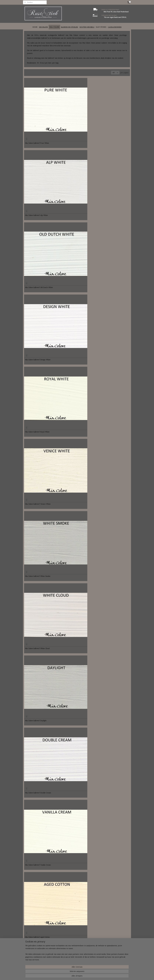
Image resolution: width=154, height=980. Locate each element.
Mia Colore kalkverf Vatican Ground (39, 627)
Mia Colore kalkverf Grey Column (110, 542)
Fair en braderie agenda (53, 965)
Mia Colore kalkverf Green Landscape (39, 756)
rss (74, 976)
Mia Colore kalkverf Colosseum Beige (75, 328)
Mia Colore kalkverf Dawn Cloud (37, 585)
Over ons (49, 956)
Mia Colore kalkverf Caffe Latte (37, 413)
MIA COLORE (54, 27)
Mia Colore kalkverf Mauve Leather (75, 456)
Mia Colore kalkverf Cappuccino (109, 285)
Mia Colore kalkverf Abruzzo (72, 713)
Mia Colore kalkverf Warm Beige (37, 285)
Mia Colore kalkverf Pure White (37, 114)
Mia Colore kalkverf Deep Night (37, 670)
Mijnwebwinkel (95, 976)
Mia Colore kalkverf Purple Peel (73, 884)
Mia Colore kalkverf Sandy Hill (109, 328)
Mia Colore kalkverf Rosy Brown (109, 456)
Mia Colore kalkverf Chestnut (108, 927)
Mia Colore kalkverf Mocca (35, 371)
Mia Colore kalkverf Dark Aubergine (111, 884)
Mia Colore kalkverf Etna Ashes (73, 285)
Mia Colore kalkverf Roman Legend (74, 585)
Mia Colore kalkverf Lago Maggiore (74, 799)
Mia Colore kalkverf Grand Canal (37, 799)
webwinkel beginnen (80, 976)
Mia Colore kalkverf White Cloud (73, 199)
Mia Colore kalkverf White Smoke (38, 199)
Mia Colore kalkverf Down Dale (73, 413)
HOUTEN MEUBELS (87, 27)
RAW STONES (101, 27)
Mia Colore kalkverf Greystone (109, 585)
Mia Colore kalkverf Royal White (73, 156)
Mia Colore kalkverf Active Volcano (38, 499)
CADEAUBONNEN (115, 27)
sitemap (71, 976)
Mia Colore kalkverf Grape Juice (109, 799)
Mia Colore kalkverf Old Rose (36, 927)
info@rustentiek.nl (33, 960)
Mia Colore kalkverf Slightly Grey (38, 542)
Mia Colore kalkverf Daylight (108, 199)
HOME (35, 27)
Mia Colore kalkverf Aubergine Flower (112, 842)
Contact (48, 958)
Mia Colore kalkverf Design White (38, 156)
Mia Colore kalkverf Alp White (72, 114)
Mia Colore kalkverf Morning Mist (74, 542)
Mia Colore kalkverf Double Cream (38, 242)
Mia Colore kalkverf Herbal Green (38, 713)
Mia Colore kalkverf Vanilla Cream (74, 242)
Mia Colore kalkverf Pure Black (109, 670)
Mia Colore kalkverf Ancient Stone (74, 627)
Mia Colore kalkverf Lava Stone (37, 884)
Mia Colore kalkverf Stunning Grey (110, 627)
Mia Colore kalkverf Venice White (110, 156)
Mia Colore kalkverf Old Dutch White (111, 114)
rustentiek (115, 952)
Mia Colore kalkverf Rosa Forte (73, 927)
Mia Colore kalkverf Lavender (72, 842)
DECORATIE (43, 27)
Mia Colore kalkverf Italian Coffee (110, 499)
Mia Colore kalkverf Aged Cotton (109, 242)
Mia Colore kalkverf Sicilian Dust (73, 371)
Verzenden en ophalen (74, 958)
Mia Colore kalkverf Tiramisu (72, 499)
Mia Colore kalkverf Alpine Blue (73, 756)
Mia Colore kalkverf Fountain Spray (111, 756)
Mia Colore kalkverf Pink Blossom (38, 842)
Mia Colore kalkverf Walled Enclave (38, 456)
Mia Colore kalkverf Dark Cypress (74, 670)
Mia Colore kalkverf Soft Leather (110, 371)
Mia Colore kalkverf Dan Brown (109, 413)
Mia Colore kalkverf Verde (107, 713)
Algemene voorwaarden (75, 962)
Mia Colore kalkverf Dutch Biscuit (38, 328)
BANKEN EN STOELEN (69, 27)
